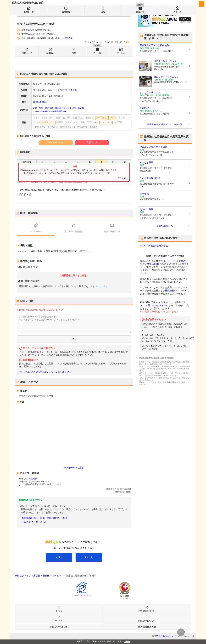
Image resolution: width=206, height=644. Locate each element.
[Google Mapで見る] (74, 467)
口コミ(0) (97, 53)
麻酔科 (81, 108)
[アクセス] (73, 90)
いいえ (89, 557)
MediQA (59, 621)
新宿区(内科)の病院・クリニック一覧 (165, 124)
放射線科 (72, 108)
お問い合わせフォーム (157, 305)
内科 (35, 108)
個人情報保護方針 (147, 627)
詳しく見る (102, 286)
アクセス (121, 53)
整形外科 (49, 108)
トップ (59, 611)
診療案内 (50, 53)
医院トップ (27, 53)
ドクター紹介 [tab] (36, 231)
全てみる (68, 38)
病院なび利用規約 (59, 627)
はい (59, 557)
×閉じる (122, 178)
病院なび (26, 4)
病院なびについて (147, 621)
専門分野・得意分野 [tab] (74, 231)
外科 (41, 108)
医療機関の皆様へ (173, 4)
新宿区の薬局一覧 (165, 226)
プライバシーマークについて (81, 595)
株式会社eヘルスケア (160, 264)
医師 (74, 53)
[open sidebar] (202, 4)
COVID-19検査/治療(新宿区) (154, 246)
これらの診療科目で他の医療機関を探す (51, 111)
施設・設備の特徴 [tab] (112, 231)
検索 (90, 13)
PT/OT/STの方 (56, 142)
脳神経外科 (60, 108)
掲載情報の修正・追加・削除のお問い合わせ (45, 518)
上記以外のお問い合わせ (34, 522)
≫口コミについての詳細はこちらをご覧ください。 (45, 372)
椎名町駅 (33, 479)
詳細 (128, 642)
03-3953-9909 (40, 102)
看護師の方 (92, 142)
